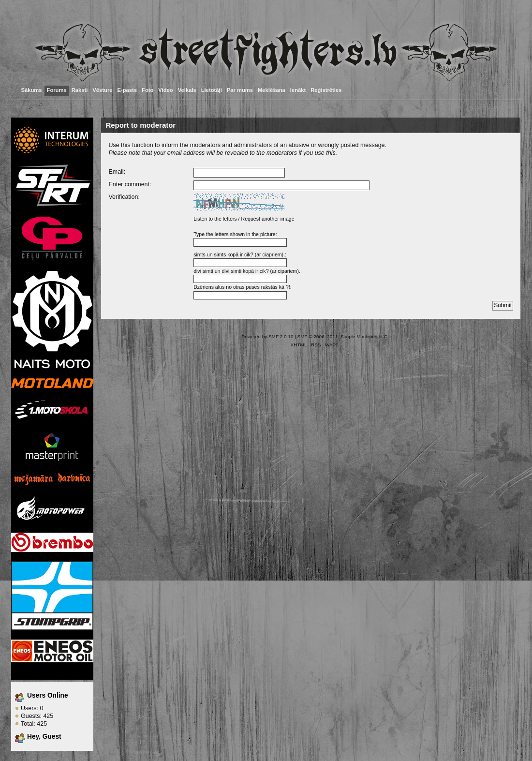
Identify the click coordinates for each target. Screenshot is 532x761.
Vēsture (102, 90)
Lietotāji (212, 90)
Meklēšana (272, 90)
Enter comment (129, 184)
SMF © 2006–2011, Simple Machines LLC (342, 336)
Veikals (187, 90)
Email (116, 172)
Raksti (80, 90)
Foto (148, 90)
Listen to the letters (215, 219)
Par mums (240, 90)
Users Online (48, 695)
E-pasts (127, 90)
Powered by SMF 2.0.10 (268, 336)
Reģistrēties (326, 90)
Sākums (32, 90)
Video (165, 90)
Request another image (267, 219)
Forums (57, 90)
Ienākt (298, 90)
